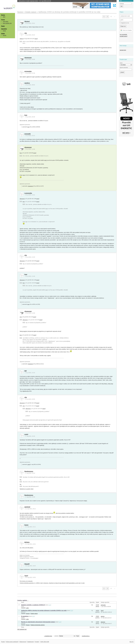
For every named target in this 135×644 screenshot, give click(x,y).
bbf (26, 371)
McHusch (23, 612)
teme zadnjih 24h (7, 23)
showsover (28, 58)
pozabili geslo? (124, 36)
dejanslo (103, 622)
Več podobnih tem (22, 629)
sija (26, 33)
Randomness (29, 471)
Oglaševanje (30, 642)
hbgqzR (27, 564)
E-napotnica (25, 616)
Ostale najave (34, 614)
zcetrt (26, 434)
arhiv (4, 17)
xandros (27, 83)
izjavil (36, 39)
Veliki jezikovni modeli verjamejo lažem (35, 1)
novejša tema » (86, 636)
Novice (3, 15)
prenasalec (28, 71)
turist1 (22, 606)
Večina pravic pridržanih (12, 642)
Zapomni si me (124, 23)
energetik (28, 134)
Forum (3, 20)
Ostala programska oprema (38, 625)
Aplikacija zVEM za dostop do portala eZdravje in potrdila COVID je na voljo (44, 610)
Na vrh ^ (132, 642)
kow (26, 115)
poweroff (23, 623)
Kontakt (37, 642)
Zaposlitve (4, 29)
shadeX (23, 618)
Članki (3, 26)
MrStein (27, 542)
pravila (4, 35)
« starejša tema (48, 636)
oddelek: (65, 636)
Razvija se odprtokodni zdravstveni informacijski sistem (38, 622)
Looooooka (28, 193)
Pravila (3, 642)
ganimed (27, 507)
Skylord (27, 21)
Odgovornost (23, 642)
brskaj (4, 31)
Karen (26, 525)
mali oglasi (6, 22)
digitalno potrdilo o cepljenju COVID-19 (33, 605)
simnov (21, 39)
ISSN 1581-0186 (45, 642)
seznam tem (123, 50)
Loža (27, 608)
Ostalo (3, 34)
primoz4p (103, 605)
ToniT (26, 576)
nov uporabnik (123, 34)
